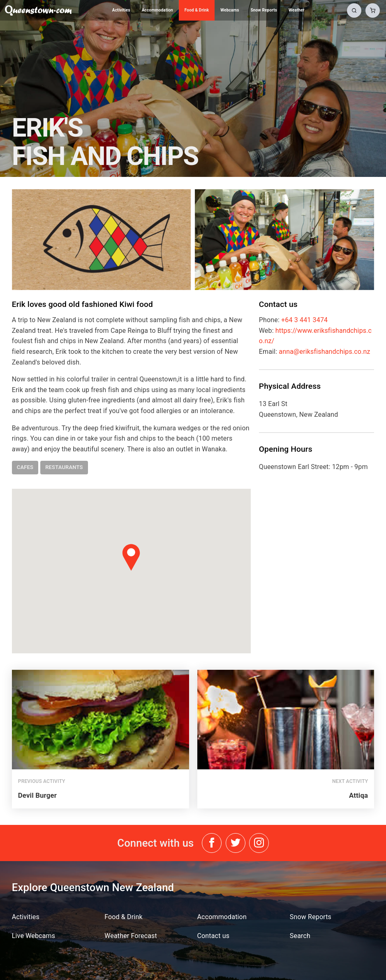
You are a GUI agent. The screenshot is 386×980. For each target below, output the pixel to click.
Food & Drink (197, 10)
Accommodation (157, 10)
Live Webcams (34, 936)
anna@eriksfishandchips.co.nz (324, 352)
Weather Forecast (131, 936)
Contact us (214, 936)
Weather (297, 10)
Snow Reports (264, 10)
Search (300, 936)
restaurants (64, 467)
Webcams (230, 10)
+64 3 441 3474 (304, 320)
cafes (25, 467)
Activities (121, 10)
